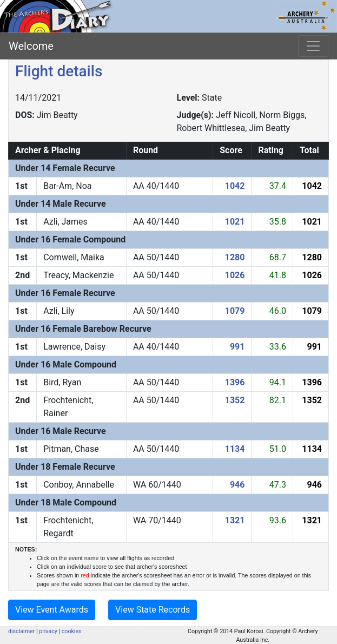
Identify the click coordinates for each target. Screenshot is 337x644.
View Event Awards (52, 610)
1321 (235, 520)
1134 (235, 449)
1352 (235, 400)
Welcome (31, 46)
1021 (235, 222)
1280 (235, 257)
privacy (48, 631)
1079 (235, 311)
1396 (235, 382)
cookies (72, 631)
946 (237, 485)
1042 (235, 186)
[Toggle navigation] (313, 46)
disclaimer (21, 631)
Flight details (59, 71)
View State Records (153, 610)
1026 (235, 275)
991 (237, 347)
